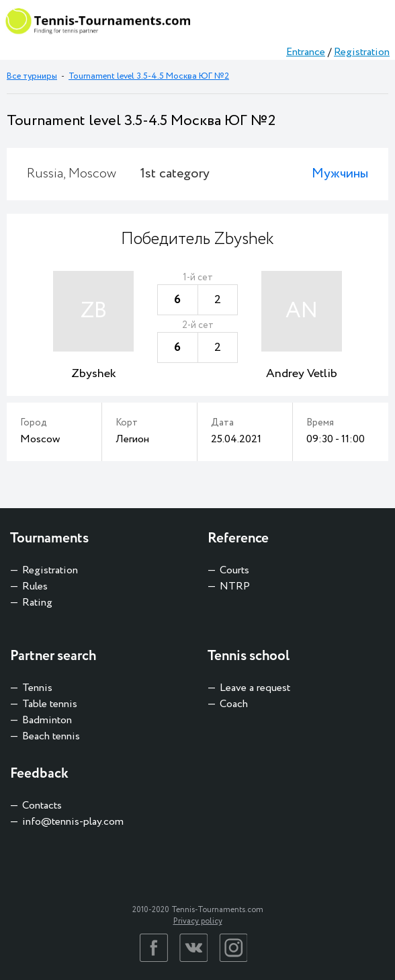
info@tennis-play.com (73, 822)
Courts (234, 570)
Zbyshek (94, 374)
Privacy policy (198, 921)
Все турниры (32, 76)
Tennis (37, 688)
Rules (35, 586)
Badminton (47, 720)
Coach (234, 704)
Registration (362, 52)
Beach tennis (51, 736)
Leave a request (255, 688)
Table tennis (50, 704)
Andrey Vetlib (302, 374)
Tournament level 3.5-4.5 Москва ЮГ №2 (149, 76)
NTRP (235, 586)
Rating (37, 603)
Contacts (42, 806)
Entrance (306, 52)
